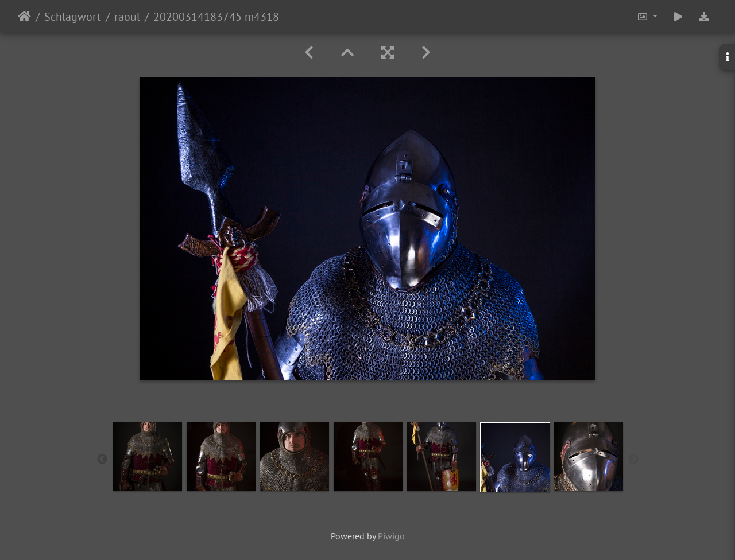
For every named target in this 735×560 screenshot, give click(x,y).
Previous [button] (102, 460)
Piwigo (391, 536)
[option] (148, 457)
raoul (127, 17)
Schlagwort (73, 17)
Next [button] (633, 460)
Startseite (24, 17)
